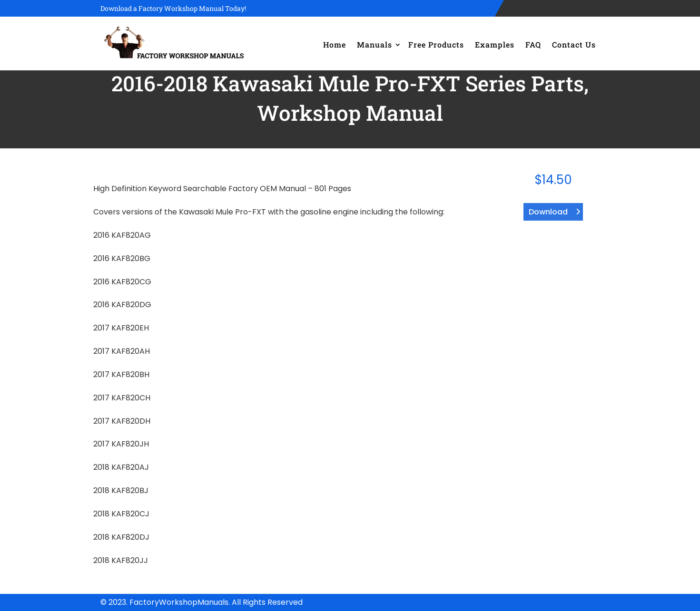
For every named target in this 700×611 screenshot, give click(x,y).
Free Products (436, 44)
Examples (495, 44)
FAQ (533, 44)
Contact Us (574, 44)
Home (335, 44)
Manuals (375, 44)
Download (548, 212)
